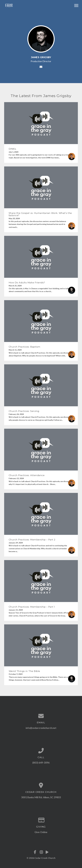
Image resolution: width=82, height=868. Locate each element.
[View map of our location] (41, 785)
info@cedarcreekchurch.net (41, 728)
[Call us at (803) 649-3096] (41, 751)
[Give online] (41, 820)
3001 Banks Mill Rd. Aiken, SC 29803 (41, 797)
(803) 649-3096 (41, 763)
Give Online (41, 832)
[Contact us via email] (41, 716)
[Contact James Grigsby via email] (41, 67)
